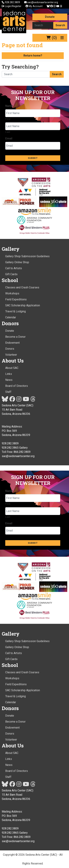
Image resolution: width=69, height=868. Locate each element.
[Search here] (43, 25)
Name (9, 106)
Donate (50, 17)
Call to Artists (14, 268)
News (9, 380)
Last (8, 132)
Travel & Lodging (15, 311)
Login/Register (12, 6)
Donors (10, 349)
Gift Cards (11, 274)
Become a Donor (15, 337)
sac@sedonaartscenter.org (41, 2)
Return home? (33, 56)
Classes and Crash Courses (22, 287)
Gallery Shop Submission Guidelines (27, 256)
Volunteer (11, 355)
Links (9, 374)
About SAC (12, 368)
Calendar (11, 317)
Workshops (12, 293)
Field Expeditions (16, 299)
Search (60, 25)
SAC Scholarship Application (23, 305)
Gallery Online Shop (17, 262)
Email (9, 138)
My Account (34, 6)
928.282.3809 (11, 2)
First (8, 119)
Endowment (12, 343)
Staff (8, 392)
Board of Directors (17, 386)
